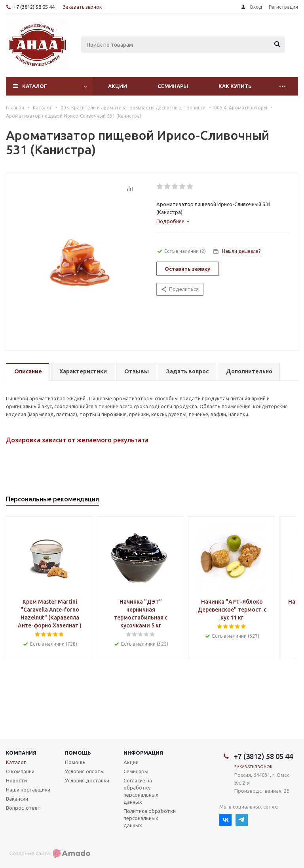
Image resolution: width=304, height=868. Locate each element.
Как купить (235, 86)
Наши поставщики (28, 790)
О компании (20, 771)
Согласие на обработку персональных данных (141, 791)
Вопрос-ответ (23, 808)
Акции (118, 86)
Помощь (78, 753)
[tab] (173, 221)
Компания (21, 753)
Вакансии (17, 799)
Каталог (35, 86)
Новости (16, 780)
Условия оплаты (85, 771)
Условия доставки (87, 780)
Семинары (173, 86)
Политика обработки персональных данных (150, 818)
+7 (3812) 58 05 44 (34, 7)
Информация (143, 753)
